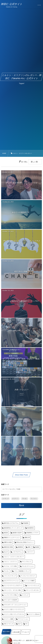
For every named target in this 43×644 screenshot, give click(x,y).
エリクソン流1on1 (34, 614)
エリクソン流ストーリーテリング (14, 610)
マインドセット (27, 562)
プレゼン (25, 499)
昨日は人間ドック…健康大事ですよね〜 (26, 640)
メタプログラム (17, 552)
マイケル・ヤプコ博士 (10, 566)
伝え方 (6, 552)
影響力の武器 (8, 542)
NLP (19, 624)
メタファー (30, 552)
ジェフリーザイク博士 (10, 595)
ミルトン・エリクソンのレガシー (14, 557)
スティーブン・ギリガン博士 (12, 590)
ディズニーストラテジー (28, 576)
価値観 (37, 547)
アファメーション (23, 619)
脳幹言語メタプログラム (11, 523)
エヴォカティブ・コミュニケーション (15, 605)
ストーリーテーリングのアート (13, 586)
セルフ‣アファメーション (11, 581)
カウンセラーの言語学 (10, 600)
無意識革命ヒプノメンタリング (13, 528)
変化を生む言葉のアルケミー (25, 542)
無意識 (6, 533)
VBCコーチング (8, 624)
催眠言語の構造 (8, 547)
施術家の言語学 (17, 533)
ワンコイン (34, 499)
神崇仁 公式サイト (12, 4)
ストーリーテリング (33, 586)
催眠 (29, 547)
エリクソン (15, 499)
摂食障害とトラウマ (32, 533)
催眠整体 (20, 547)
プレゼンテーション (28, 566)
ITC (26, 624)
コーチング (6, 499)
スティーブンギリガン (33, 590)
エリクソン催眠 (8, 619)
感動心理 (27, 538)
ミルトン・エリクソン (10, 562)
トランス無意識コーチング (22, 571)
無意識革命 (30, 528)
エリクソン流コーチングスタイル (14, 614)
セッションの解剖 (29, 581)
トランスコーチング (10, 576)
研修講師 (26, 523)
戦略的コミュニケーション (12, 538)
